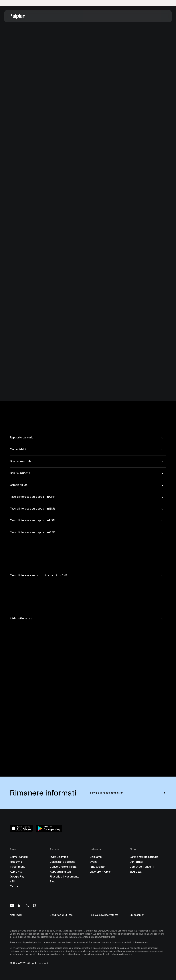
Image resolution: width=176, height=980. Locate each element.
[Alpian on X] (27, 905)
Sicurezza (135, 872)
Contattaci (136, 862)
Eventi (94, 862)
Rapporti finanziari (61, 872)
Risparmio (16, 862)
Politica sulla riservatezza (104, 915)
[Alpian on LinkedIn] (20, 905)
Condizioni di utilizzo (61, 915)
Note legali (16, 915)
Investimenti (18, 867)
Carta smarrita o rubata (144, 857)
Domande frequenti (142, 867)
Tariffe (14, 886)
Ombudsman (137, 915)
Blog (53, 881)
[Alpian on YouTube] (12, 905)
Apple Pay (16, 872)
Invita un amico (59, 857)
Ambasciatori (98, 867)
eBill (12, 881)
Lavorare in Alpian (101, 872)
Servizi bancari (19, 857)
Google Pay (17, 877)
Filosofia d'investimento (64, 877)
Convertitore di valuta (63, 867)
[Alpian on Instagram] (35, 905)
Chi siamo (96, 857)
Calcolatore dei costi (62, 862)
